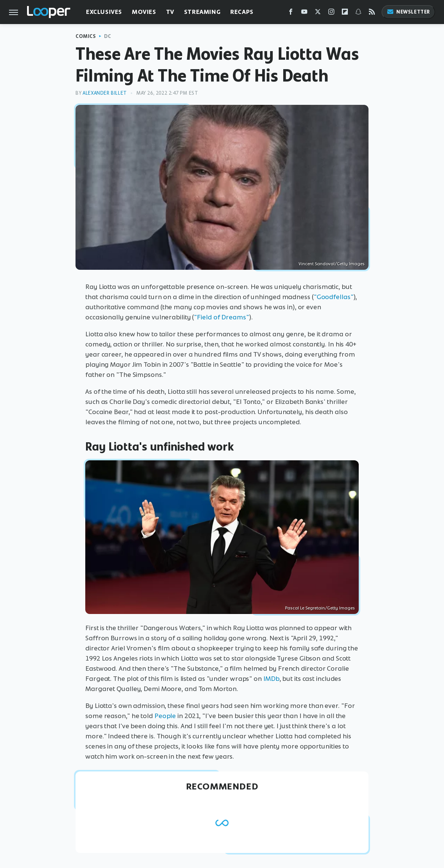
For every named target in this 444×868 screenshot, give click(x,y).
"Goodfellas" (334, 297)
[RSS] (372, 13)
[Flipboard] (345, 13)
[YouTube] (304, 13)
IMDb (271, 679)
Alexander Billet (105, 93)
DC (108, 36)
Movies (144, 12)
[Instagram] (331, 13)
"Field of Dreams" (221, 317)
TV (170, 12)
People (165, 716)
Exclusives (104, 12)
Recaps (242, 12)
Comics (86, 36)
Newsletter (408, 12)
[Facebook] (291, 13)
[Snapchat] (358, 13)
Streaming (202, 12)
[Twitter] (318, 13)
